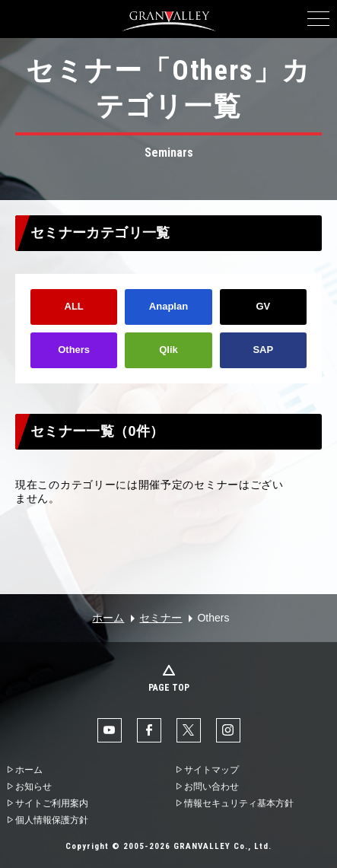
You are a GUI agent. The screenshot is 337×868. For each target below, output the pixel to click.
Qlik (168, 350)
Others (74, 350)
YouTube (110, 730)
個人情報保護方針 (52, 820)
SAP (263, 350)
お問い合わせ (211, 787)
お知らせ (33, 787)
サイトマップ (211, 770)
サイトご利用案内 (52, 803)
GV (263, 306)
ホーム (108, 618)
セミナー (161, 618)
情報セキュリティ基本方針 (239, 803)
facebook (149, 730)
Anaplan (168, 306)
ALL (74, 306)
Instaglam (228, 730)
